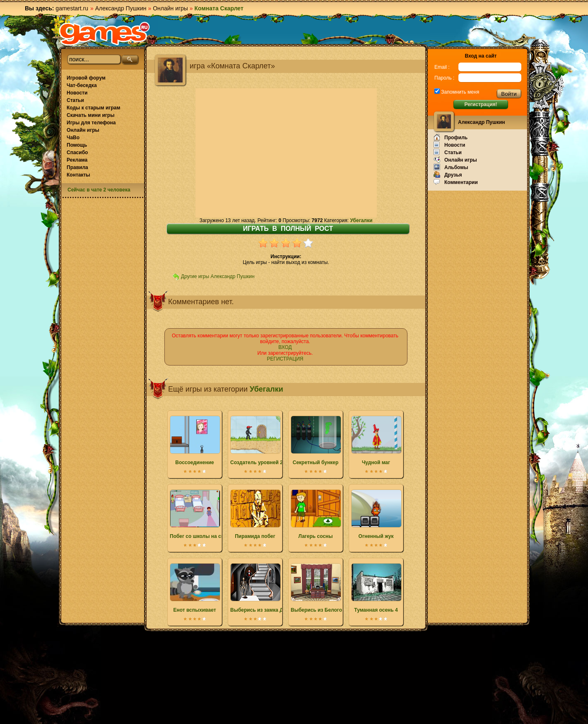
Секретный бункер (316, 441)
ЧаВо (73, 138)
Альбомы (451, 167)
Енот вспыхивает (195, 588)
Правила (77, 167)
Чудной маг (376, 441)
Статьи (75, 100)
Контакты (78, 175)
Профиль (451, 137)
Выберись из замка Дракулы (266, 588)
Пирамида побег (255, 514)
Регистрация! (481, 104)
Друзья (448, 174)
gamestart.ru (72, 8)
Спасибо (77, 153)
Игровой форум (86, 78)
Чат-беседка (82, 85)
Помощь (77, 145)
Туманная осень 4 (376, 588)
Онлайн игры (170, 8)
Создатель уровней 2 (257, 441)
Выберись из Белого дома (323, 588)
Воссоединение (195, 441)
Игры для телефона (91, 123)
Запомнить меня (459, 92)
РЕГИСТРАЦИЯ (285, 359)
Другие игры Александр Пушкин (218, 276)
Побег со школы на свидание (206, 514)
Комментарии (456, 182)
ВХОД (285, 347)
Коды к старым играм (93, 108)
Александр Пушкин (121, 8)
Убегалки (361, 220)
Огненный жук (376, 514)
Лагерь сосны (316, 514)
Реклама (77, 160)
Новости (77, 93)
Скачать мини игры (90, 115)
